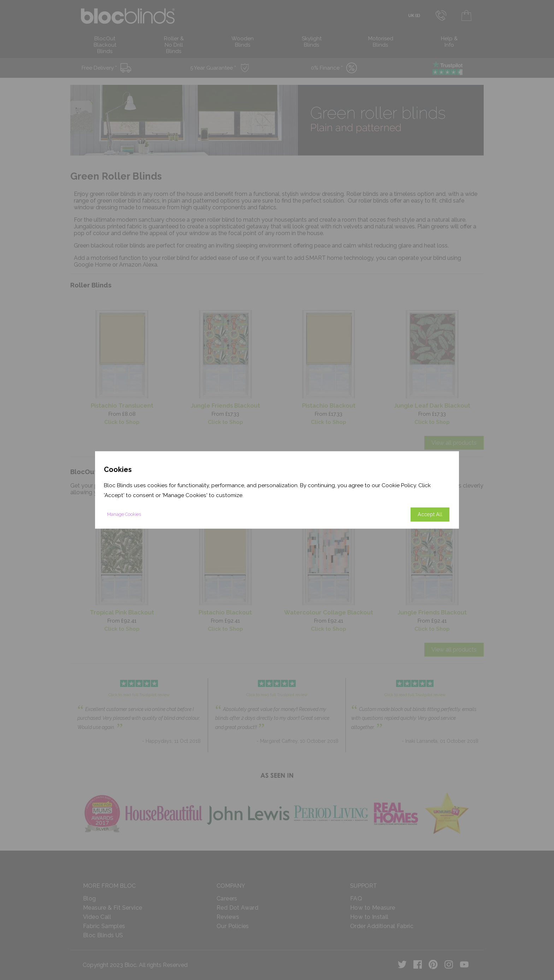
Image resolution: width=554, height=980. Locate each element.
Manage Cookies (124, 515)
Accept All (430, 515)
